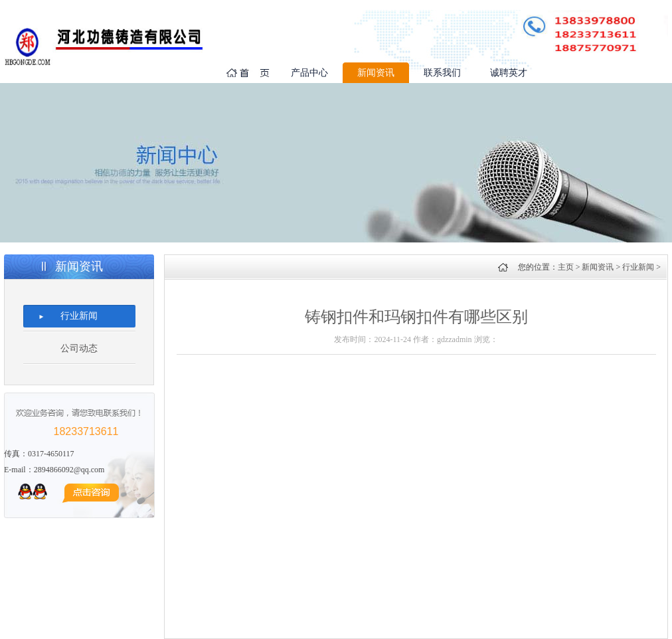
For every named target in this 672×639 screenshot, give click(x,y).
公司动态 (79, 348)
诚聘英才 (509, 73)
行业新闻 (79, 316)
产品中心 (309, 73)
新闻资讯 (376, 73)
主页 (566, 267)
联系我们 (442, 73)
